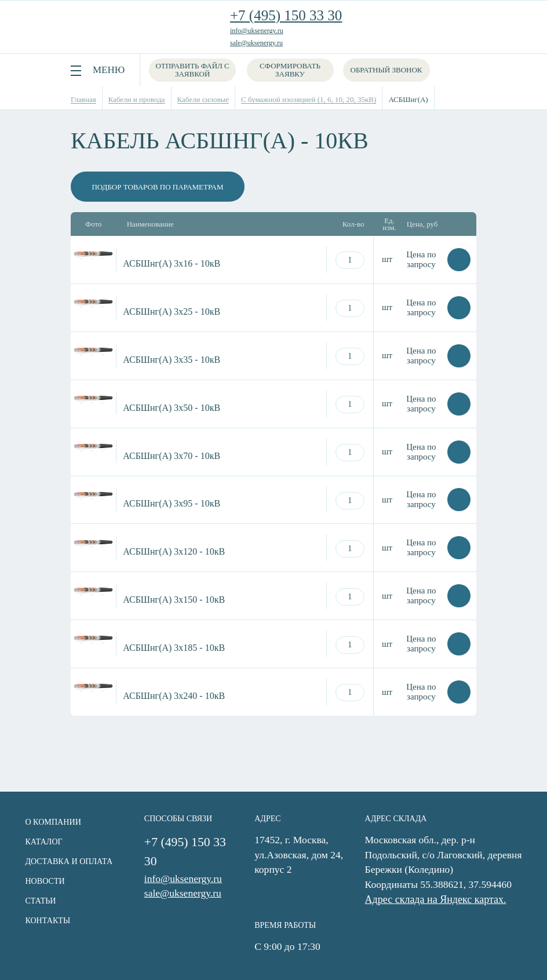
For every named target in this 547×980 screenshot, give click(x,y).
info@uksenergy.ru (257, 31)
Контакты (45, 920)
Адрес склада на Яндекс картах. (439, 900)
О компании (51, 821)
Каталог (42, 841)
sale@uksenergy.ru (256, 43)
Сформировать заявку (292, 70)
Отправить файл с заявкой (193, 70)
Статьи (39, 900)
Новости (43, 881)
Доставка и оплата (67, 861)
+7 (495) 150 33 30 (286, 15)
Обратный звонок (388, 70)
